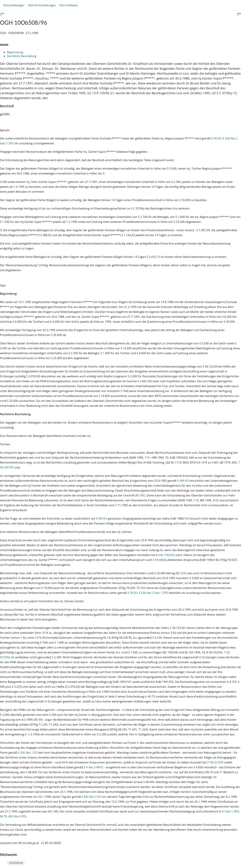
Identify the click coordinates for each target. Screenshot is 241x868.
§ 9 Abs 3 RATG (94, 767)
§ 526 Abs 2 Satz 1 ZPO (154, 593)
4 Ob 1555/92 (166, 555)
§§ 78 (3, 816)
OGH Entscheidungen (42, 5)
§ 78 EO (216, 138)
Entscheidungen (14, 5)
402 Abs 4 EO (17, 816)
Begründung (15, 52)
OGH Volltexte (68, 5)
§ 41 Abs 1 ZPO (229, 811)
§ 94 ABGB (160, 560)
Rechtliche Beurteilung (22, 56)
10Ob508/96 (16, 863)
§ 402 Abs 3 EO (91, 797)
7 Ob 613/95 (216, 762)
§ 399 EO (183, 481)
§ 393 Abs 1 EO (28, 753)
